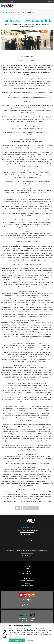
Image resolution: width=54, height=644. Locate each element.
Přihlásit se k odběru (31, 508)
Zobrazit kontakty (27, 534)
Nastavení (30, 641)
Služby (28, 576)
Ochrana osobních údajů (28, 581)
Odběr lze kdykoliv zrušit (41, 550)
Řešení (28, 571)
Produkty (28, 569)
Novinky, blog (9, 12)
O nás (28, 564)
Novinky (28, 566)
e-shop (49, 2)
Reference (28, 573)
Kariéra (28, 578)
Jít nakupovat (27, 605)
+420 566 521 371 (8, 2)
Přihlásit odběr (27, 555)
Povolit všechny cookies (17, 641)
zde (16, 637)
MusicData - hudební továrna (7, 6)
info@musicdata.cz (33, 531)
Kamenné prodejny (28, 586)
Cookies (28, 583)
